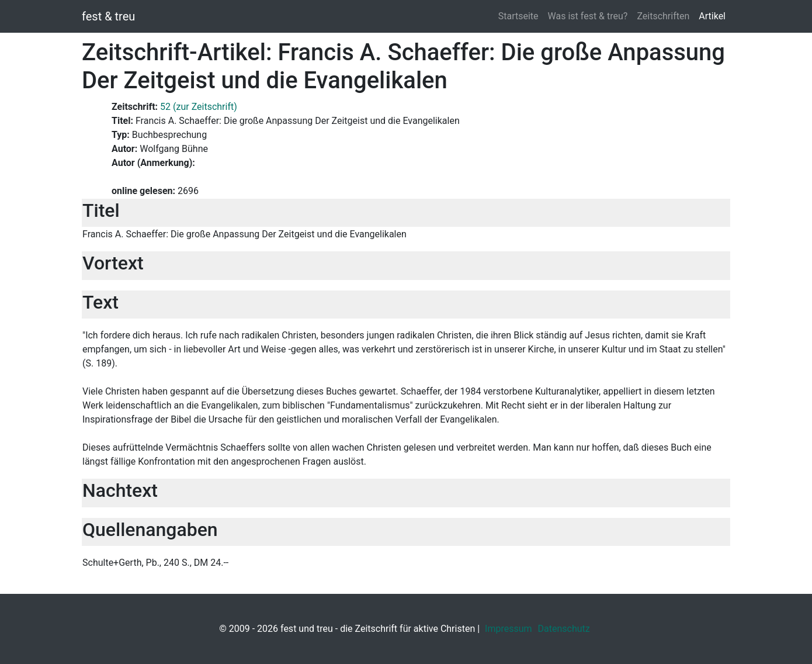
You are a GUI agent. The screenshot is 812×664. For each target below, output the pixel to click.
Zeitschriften (663, 16)
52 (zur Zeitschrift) (199, 107)
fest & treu (108, 16)
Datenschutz (564, 629)
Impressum (509, 629)
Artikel (712, 16)
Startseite (518, 16)
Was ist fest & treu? (588, 16)
